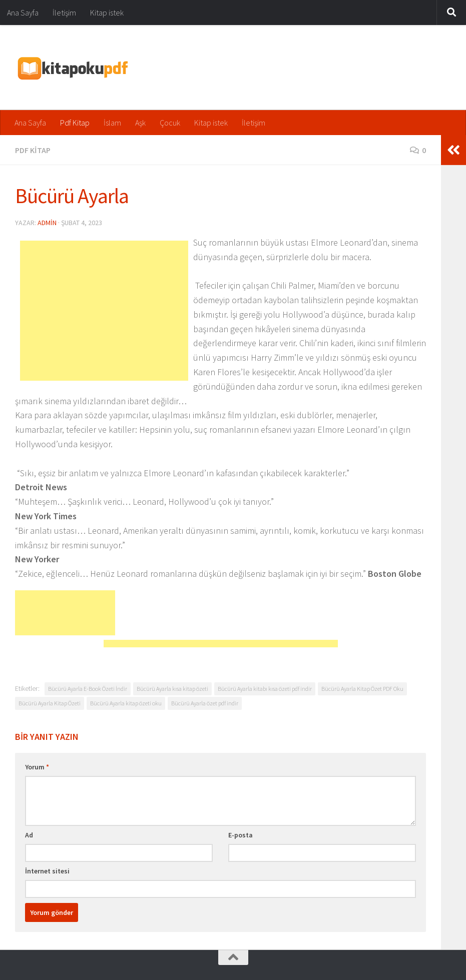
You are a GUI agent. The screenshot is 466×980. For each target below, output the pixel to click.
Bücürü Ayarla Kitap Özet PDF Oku (362, 689)
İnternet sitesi (47, 871)
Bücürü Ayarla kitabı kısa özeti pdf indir (265, 689)
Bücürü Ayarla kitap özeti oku (126, 703)
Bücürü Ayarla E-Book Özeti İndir (88, 689)
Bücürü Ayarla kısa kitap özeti (172, 689)
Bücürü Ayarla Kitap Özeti (50, 703)
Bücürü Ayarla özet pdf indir (205, 703)
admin (47, 223)
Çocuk (170, 123)
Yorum (37, 767)
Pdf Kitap (75, 123)
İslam (112, 123)
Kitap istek (107, 13)
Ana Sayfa (23, 13)
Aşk (140, 123)
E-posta (241, 835)
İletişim (64, 13)
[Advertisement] (104, 311)
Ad (29, 835)
